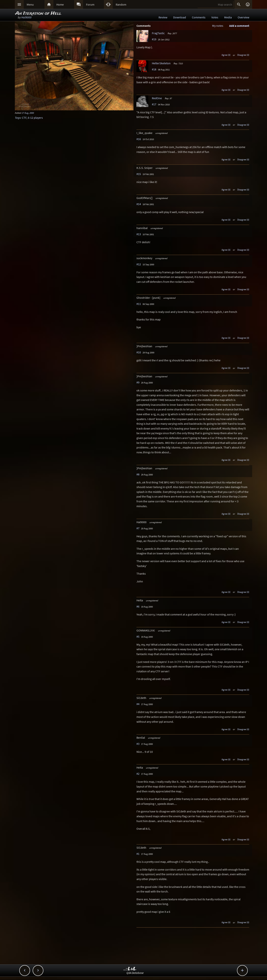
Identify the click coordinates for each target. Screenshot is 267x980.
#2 (138, 774)
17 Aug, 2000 (28, 113)
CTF (24, 118)
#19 (154, 39)
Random (121, 4)
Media (228, 17)
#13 (139, 234)
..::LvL (130, 969)
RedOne (157, 98)
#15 (139, 174)
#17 (154, 104)
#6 (138, 606)
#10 (139, 352)
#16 (139, 139)
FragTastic (158, 33)
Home (60, 4)
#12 (139, 264)
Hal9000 (26, 17)
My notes (218, 26)
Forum (90, 4)
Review (163, 17)
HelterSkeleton (161, 63)
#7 (138, 528)
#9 (138, 382)
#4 (138, 704)
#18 (154, 69)
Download (180, 17)
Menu (30, 4)
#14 (139, 204)
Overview (243, 17)
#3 (138, 744)
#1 (138, 854)
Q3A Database (135, 973)
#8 (138, 474)
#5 (138, 636)
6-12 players (35, 118)
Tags (18, 118)
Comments (199, 17)
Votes (215, 17)
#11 (139, 304)
